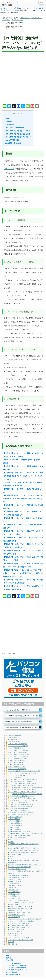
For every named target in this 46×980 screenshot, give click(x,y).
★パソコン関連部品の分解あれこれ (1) (19, 927)
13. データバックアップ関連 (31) (17, 769)
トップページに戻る (10, 654)
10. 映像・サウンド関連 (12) (16, 763)
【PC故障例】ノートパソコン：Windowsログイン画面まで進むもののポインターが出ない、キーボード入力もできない (23, 476)
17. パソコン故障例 (13, 8)
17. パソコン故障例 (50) (15, 777)
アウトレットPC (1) (13, 936)
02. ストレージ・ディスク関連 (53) (18, 746)
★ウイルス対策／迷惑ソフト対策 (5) (18, 923)
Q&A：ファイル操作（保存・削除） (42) (19, 867)
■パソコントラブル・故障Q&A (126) (18, 900)
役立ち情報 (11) (12, 944)
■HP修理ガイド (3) (13, 890)
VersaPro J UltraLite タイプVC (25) (18, 875)
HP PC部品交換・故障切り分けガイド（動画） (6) (22, 852)
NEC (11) (10, 858)
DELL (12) (11, 842)
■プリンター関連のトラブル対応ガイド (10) (20, 902)
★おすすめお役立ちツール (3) (16, 915)
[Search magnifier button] (40, 710)
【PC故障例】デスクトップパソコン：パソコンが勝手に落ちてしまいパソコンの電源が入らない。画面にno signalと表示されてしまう (23, 573)
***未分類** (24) (12, 740)
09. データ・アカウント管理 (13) (17, 761)
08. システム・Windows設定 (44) (17, 758)
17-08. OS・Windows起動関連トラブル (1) (22, 796)
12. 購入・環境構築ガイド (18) (16, 767)
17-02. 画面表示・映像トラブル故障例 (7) (22, 781)
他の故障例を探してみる (12, 143)
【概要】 (7, 119)
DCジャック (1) (12, 840)
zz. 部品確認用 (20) (13, 884)
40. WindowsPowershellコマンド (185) (19, 831)
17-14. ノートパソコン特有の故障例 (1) (21, 806)
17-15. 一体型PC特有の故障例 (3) (19, 808)
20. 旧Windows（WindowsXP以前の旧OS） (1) (21, 815)
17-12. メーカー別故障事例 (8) (18, 802)
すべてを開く (7, 736)
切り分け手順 (9, 125)
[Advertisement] (23, 78)
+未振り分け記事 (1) (14, 742)
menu (41, 3)
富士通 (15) (11, 942)
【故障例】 (8, 122)
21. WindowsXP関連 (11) (15, 817)
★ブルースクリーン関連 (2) (16, 929)
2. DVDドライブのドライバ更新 (18, 131)
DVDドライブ (25, 18)
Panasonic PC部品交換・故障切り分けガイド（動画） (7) (24, 865)
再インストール (17, 20)
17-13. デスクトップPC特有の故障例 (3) (21, 804)
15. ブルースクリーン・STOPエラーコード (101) (22, 773)
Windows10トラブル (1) (15, 881)
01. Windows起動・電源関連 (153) (18, 744)
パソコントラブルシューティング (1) (18, 938)
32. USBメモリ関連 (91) (15, 827)
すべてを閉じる (17, 736)
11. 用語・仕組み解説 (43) (15, 765)
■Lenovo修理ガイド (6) (14, 892)
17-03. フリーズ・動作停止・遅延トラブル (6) (23, 783)
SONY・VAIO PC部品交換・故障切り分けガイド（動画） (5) (25, 871)
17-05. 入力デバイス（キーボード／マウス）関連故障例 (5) (27, 788)
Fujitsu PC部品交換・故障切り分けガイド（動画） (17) (23, 850)
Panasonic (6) (12, 863)
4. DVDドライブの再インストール (19, 137)
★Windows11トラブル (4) (15, 911)
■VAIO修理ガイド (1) (14, 898)
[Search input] (21, 710)
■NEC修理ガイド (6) (14, 894)
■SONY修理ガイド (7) (14, 896)
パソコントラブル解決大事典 (10, 4)
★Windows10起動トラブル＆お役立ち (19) (20, 909)
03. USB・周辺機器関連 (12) (16, 748)
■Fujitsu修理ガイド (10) (15, 888)
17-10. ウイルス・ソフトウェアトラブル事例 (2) (24, 800)
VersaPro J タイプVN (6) (15, 879)
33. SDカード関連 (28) (14, 829)
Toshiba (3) (11, 873)
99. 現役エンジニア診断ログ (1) (17, 838)
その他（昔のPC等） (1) (15, 934)
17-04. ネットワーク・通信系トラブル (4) (22, 786)
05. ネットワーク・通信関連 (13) (17, 752)
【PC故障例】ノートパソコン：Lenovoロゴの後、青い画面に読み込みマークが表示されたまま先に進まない (23, 499)
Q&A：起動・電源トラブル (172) (17, 869)
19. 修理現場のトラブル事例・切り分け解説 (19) (22, 813)
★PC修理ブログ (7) (13, 904)
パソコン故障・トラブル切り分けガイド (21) (21, 940)
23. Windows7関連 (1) (14, 819)
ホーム (2, 8)
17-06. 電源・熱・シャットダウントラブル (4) (23, 790)
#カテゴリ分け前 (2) (14, 738)
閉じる (20, 114)
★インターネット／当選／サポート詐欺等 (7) (21, 921)
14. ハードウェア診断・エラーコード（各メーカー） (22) (24, 771)
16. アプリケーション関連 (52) (16, 775)
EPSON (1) (11, 846)
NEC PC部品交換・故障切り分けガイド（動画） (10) (23, 861)
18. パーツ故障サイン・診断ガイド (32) (19, 811)
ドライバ (35, 18)
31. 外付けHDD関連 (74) (15, 825)
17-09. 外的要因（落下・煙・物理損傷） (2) (22, 798)
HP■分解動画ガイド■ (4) (15, 854)
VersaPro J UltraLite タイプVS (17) (18, 877)
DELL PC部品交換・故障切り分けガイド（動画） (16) (23, 844)
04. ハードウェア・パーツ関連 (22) (18, 750)
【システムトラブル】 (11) (15, 931)
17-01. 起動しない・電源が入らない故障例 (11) (23, 779)
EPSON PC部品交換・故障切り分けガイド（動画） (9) (23, 848)
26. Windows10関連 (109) (15, 821)
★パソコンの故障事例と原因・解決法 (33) (20, 925)
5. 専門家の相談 (13, 140)
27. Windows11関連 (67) (15, 823)
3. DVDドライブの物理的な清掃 (18, 134)
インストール (9, 360)
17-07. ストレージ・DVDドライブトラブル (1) (23, 792)
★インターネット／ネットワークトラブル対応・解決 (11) (24, 919)
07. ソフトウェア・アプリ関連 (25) (18, 756)
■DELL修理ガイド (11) (14, 886)
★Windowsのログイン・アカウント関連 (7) (20, 913)
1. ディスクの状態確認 (15, 128)
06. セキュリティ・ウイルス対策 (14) (18, 754)
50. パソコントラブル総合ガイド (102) (19, 836)
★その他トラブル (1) (14, 917)
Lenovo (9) (11, 856)
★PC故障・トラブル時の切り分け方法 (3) (20, 906)
